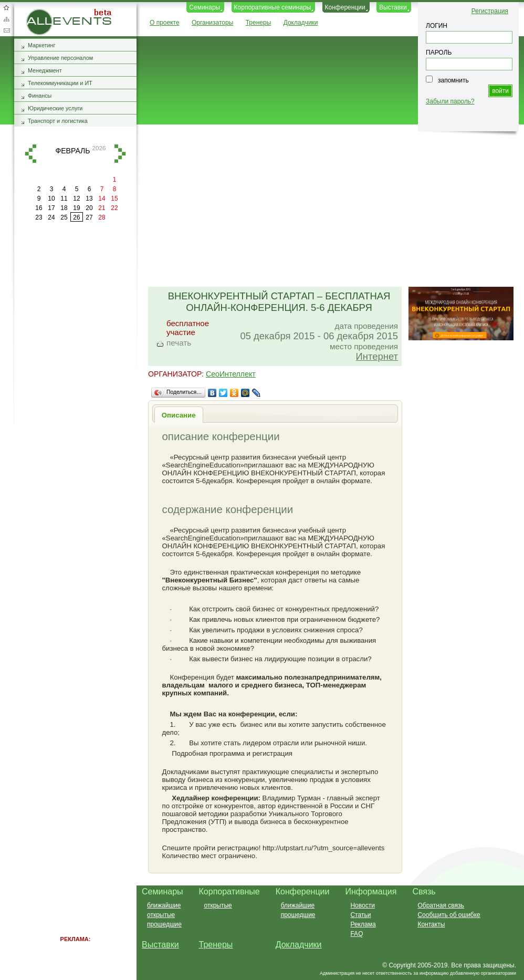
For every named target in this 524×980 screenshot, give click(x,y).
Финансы (40, 96)
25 (64, 217)
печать (179, 343)
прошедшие (164, 924)
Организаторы (212, 23)
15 (114, 199)
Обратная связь (6, 30)
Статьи (360, 915)
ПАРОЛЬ (439, 53)
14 (102, 199)
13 (89, 199)
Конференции (345, 7)
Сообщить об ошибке (449, 915)
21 (102, 208)
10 (51, 199)
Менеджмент (45, 70)
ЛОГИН (437, 26)
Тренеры (259, 23)
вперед (120, 154)
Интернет (377, 356)
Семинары (205, 7)
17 (51, 208)
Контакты (431, 924)
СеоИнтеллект (231, 374)
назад (30, 154)
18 (64, 208)
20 (89, 208)
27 (89, 217)
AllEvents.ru (43, 13)
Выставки (393, 7)
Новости (362, 905)
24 (51, 217)
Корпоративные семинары (273, 7)
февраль (73, 151)
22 (114, 208)
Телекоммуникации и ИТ (60, 83)
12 (76, 199)
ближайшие (164, 905)
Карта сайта (6, 19)
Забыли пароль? (450, 101)
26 (76, 217)
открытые (161, 915)
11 (64, 199)
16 (39, 208)
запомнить (453, 80)
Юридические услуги (55, 108)
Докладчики (301, 23)
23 (39, 217)
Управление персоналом (60, 58)
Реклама (363, 924)
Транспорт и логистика (58, 121)
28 (102, 217)
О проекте (165, 23)
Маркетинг (42, 45)
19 (76, 208)
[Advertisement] (326, 206)
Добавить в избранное (6, 7)
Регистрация (490, 11)
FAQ (357, 934)
